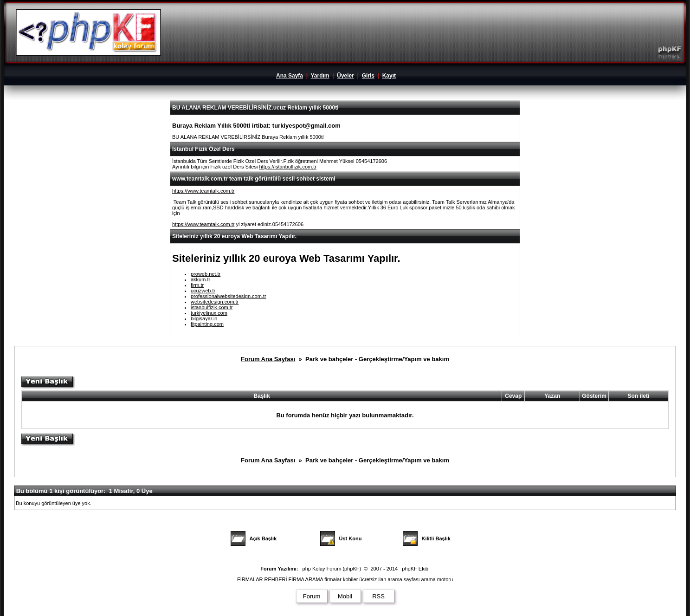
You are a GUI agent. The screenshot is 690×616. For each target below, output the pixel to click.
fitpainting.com (207, 324)
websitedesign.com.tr (215, 302)
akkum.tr (200, 279)
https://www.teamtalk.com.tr (203, 191)
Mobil (345, 596)
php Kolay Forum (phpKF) (332, 569)
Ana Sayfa (290, 76)
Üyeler (345, 76)
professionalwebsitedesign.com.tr (229, 296)
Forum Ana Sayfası (268, 359)
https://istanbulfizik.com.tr (288, 167)
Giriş (368, 76)
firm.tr (197, 285)
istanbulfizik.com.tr (212, 307)
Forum (312, 596)
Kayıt (389, 76)
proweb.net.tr (206, 274)
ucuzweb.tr (203, 291)
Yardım (320, 76)
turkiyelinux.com (209, 313)
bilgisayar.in (204, 318)
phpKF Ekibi (416, 569)
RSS (378, 596)
